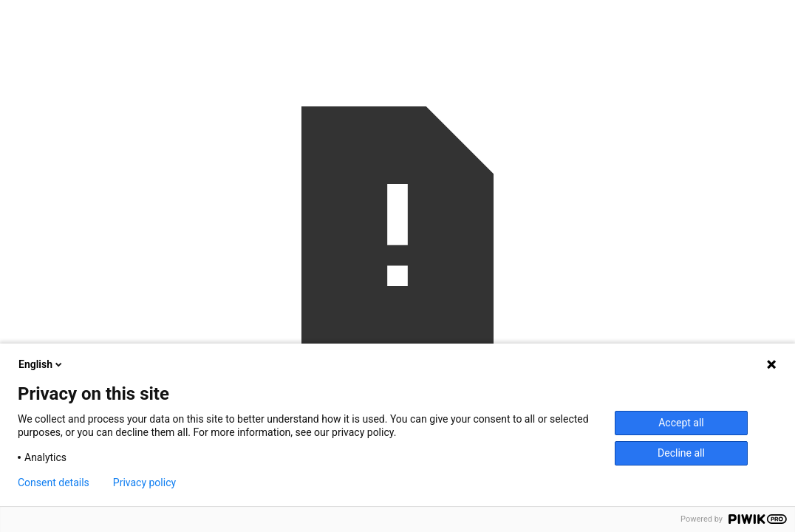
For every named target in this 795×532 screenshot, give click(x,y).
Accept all (681, 423)
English (41, 364)
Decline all (681, 453)
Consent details (54, 482)
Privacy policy (144, 482)
